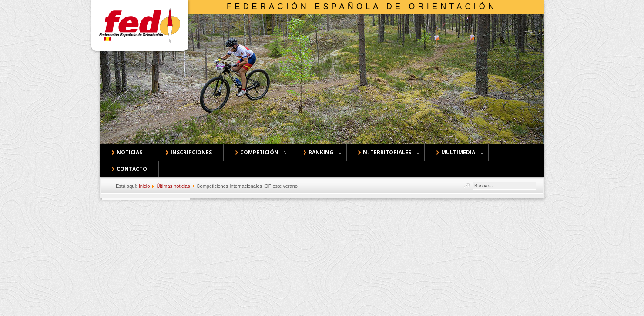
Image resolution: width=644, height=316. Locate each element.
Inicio (144, 186)
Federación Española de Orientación (362, 7)
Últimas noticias (173, 186)
